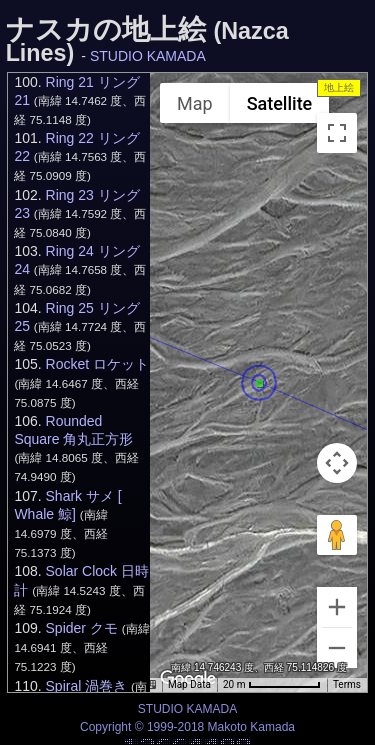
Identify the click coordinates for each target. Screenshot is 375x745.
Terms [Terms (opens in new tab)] (347, 684)
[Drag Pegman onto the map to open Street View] (337, 535)
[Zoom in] (337, 607)
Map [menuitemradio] (195, 103)
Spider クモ (82, 628)
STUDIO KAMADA (148, 56)
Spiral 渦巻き (87, 686)
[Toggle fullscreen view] (337, 133)
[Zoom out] (337, 648)
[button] (260, 384)
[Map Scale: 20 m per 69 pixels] (272, 685)
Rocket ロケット (97, 364)
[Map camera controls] (337, 463)
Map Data (189, 684)
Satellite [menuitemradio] (280, 103)
